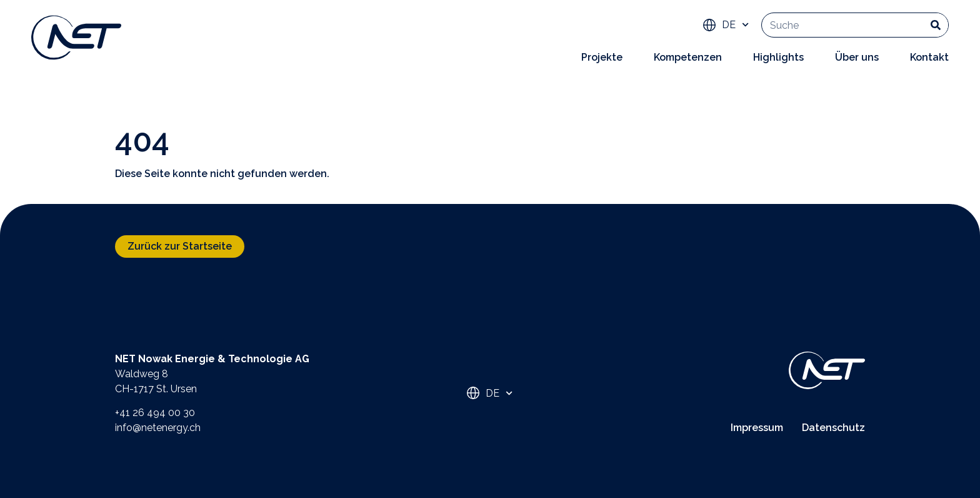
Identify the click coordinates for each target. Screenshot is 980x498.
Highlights (778, 58)
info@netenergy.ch (158, 428)
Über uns (857, 58)
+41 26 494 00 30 (155, 413)
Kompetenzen (688, 58)
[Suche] (936, 25)
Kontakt (929, 58)
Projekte (602, 58)
